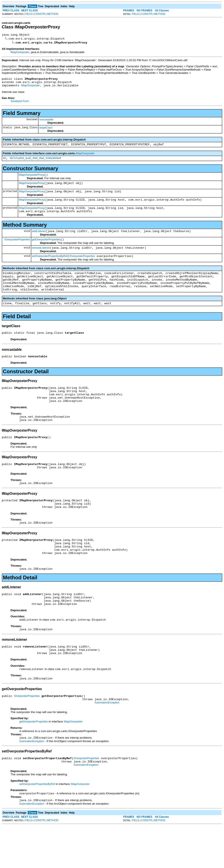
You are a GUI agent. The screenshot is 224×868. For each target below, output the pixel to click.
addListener (39, 240)
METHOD (53, 14)
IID (4, 162)
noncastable (46, 122)
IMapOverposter (20, 53)
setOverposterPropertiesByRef (50, 267)
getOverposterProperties (46, 249)
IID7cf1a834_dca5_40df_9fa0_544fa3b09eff (35, 162)
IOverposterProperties (17, 248)
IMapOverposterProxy (32, 179)
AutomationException (107, 741)
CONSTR (40, 14)
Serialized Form (20, 104)
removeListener (41, 258)
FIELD (29, 14)
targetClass (46, 130)
